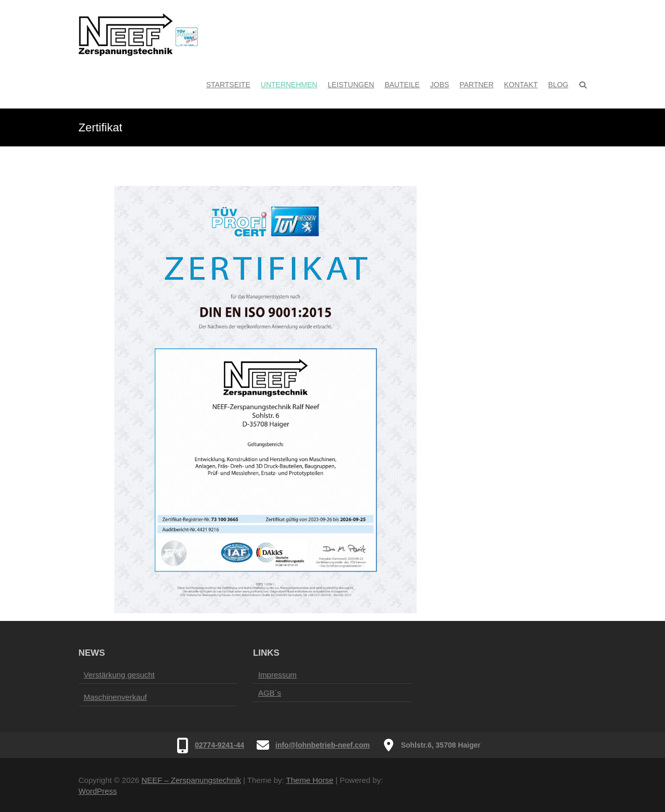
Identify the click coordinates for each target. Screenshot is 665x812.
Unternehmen (289, 85)
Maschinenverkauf (115, 697)
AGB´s (270, 693)
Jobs (440, 85)
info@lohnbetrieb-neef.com (323, 745)
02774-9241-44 (220, 745)
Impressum (277, 675)
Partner (476, 85)
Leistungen (351, 85)
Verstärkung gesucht (119, 675)
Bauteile (402, 85)
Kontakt (521, 85)
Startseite (228, 85)
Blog (558, 85)
